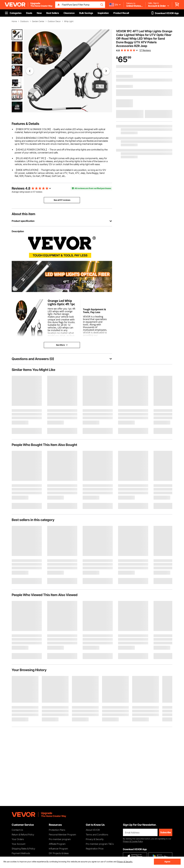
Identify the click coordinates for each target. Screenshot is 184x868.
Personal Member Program (62, 834)
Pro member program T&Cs (100, 844)
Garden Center (38, 21)
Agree (167, 862)
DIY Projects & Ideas (59, 853)
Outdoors (24, 21)
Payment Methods (21, 853)
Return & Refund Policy (23, 834)
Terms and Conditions (97, 834)
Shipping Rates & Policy (23, 849)
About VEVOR (93, 830)
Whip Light (69, 21)
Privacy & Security (95, 839)
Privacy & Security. (125, 862)
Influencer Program (58, 849)
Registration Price (95, 849)
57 (34, 192)
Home (14, 21)
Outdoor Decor (54, 21)
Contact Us (17, 830)
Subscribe (166, 832)
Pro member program (60, 839)
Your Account (18, 844)
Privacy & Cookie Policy (133, 841)
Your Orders (18, 839)
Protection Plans (57, 830)
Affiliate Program (57, 844)
